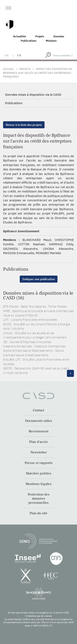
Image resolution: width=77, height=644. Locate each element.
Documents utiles (39, 421)
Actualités (20, 36)
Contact (38, 410)
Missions (51, 41)
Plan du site (38, 513)
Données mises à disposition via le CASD (33, 95)
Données (59, 36)
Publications (29, 41)
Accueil (9, 69)
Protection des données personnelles (39, 499)
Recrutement (39, 431)
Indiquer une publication (39, 279)
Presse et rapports (39, 463)
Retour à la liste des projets (24, 125)
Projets (40, 36)
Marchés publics (39, 473)
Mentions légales (38, 484)
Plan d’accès (38, 442)
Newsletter (39, 452)
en (7, 55)
